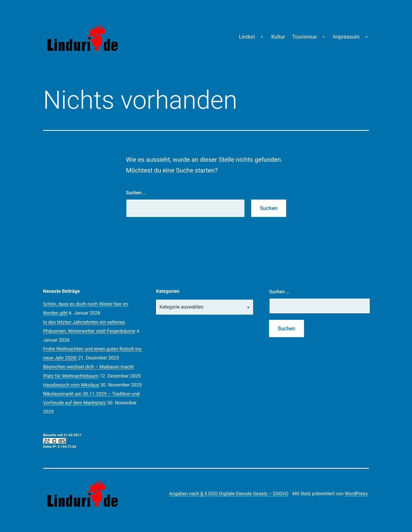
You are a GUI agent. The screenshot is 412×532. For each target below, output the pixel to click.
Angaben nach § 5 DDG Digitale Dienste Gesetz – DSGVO (229, 494)
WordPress (356, 494)
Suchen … (136, 193)
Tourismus (304, 37)
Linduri (247, 37)
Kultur (278, 37)
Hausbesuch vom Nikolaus (71, 385)
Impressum (346, 37)
